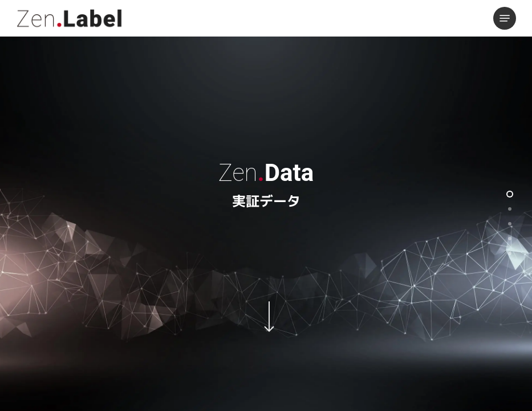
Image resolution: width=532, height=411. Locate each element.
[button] (505, 18)
